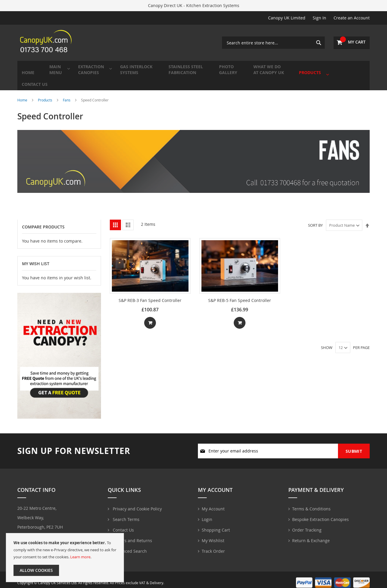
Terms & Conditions (311, 503)
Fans (67, 93)
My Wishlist (213, 534)
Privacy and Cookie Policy (137, 503)
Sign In (319, 18)
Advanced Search (129, 545)
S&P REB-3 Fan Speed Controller (150, 293)
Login (207, 513)
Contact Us (123, 524)
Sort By (315, 218)
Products (46, 93)
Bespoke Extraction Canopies (320, 513)
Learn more (80, 557)
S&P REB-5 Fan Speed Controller (240, 293)
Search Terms (126, 513)
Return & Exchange (311, 534)
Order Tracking (307, 524)
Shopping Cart (216, 524)
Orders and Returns (132, 534)
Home (23, 93)
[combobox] (273, 43)
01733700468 (35, 531)
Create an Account (352, 18)
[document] (65, 558)
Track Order (213, 545)
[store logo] (47, 43)
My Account (213, 503)
